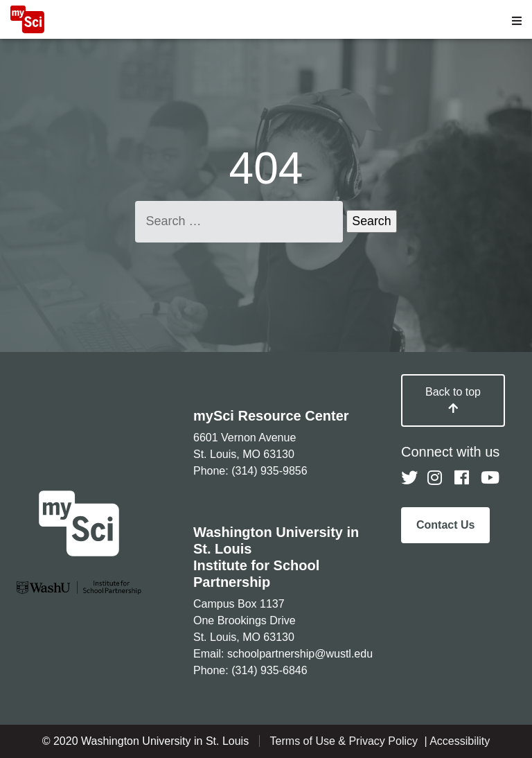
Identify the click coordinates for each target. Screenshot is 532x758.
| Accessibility (457, 741)
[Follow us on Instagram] (436, 478)
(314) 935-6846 (269, 670)
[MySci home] (27, 29)
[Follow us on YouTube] (489, 478)
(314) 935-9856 (269, 471)
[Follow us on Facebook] (463, 478)
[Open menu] (517, 21)
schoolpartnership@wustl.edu (300, 654)
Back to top (453, 400)
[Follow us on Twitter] (409, 478)
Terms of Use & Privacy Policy (346, 741)
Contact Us (445, 525)
